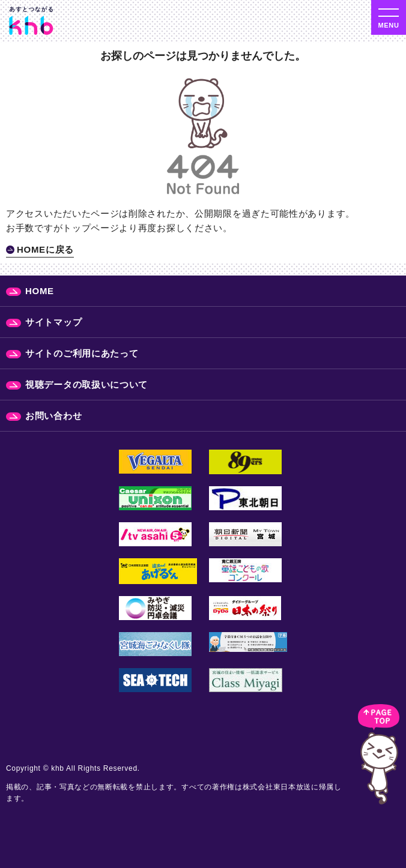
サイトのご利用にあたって (82, 353)
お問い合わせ (53, 416)
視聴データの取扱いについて (86, 384)
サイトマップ (53, 322)
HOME (40, 291)
